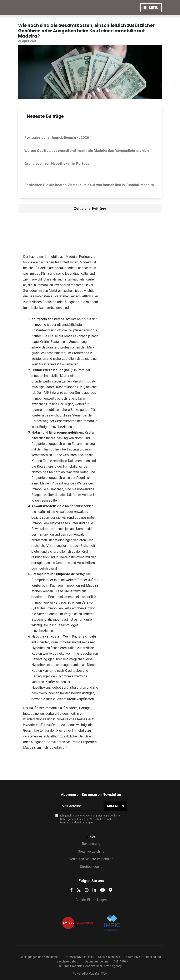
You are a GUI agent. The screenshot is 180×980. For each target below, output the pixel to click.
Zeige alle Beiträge (90, 209)
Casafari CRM (98, 974)
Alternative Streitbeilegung (143, 957)
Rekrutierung (91, 844)
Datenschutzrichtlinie (79, 957)
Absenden (115, 806)
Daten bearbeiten (96, 961)
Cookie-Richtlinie (109, 957)
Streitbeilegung (91, 867)
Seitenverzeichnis (91, 851)
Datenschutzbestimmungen (76, 823)
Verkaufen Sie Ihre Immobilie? (91, 859)
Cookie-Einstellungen (91, 900)
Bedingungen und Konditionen (39, 957)
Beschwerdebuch (68, 961)
